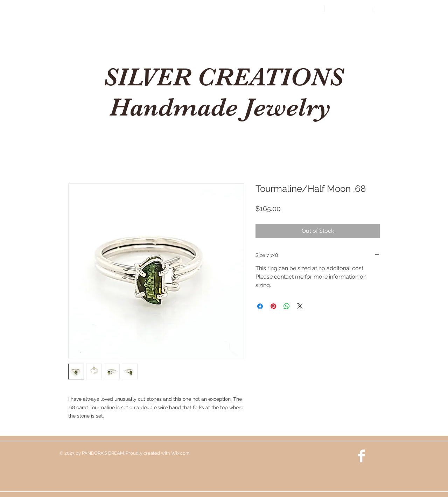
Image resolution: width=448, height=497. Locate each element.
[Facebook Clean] (361, 456)
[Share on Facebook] (260, 306)
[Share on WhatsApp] (287, 306)
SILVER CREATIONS (223, 77)
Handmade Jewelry (223, 107)
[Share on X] (300, 306)
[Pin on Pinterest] (273, 306)
